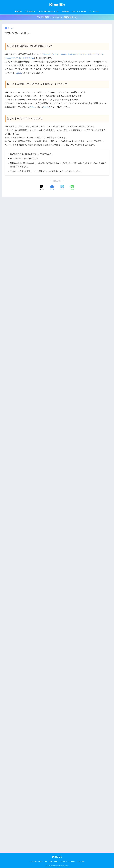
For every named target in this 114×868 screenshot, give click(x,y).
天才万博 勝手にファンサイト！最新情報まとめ (57, 17)
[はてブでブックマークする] (62, 188)
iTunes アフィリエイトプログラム (19, 58)
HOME (57, 857)
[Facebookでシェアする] (52, 188)
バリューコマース (96, 54)
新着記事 (18, 11)
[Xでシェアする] (42, 188)
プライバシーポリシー (38, 862)
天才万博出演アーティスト (49, 11)
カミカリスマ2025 (79, 11)
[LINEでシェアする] (72, 188)
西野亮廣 (65, 11)
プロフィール (94, 11)
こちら (19, 73)
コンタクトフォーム (68, 862)
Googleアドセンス (51, 54)
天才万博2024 (30, 11)
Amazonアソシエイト (77, 54)
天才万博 (81, 862)
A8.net (63, 54)
